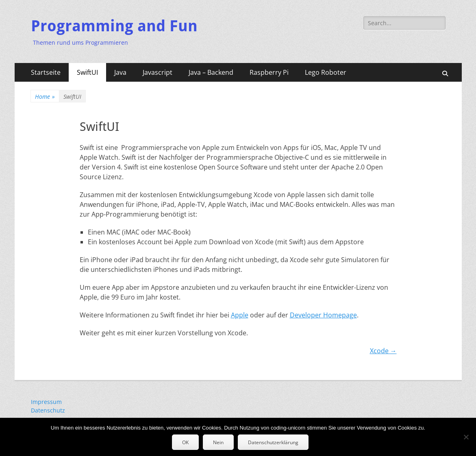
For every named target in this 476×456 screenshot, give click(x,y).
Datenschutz (48, 410)
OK (185, 442)
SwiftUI (87, 72)
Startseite (46, 72)
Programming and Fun (114, 26)
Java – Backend (211, 72)
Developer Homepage (323, 315)
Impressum (46, 402)
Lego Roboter (326, 72)
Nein (218, 442)
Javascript (158, 72)
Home (45, 97)
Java (120, 72)
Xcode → (383, 351)
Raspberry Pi (269, 72)
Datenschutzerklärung (273, 442)
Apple (240, 315)
